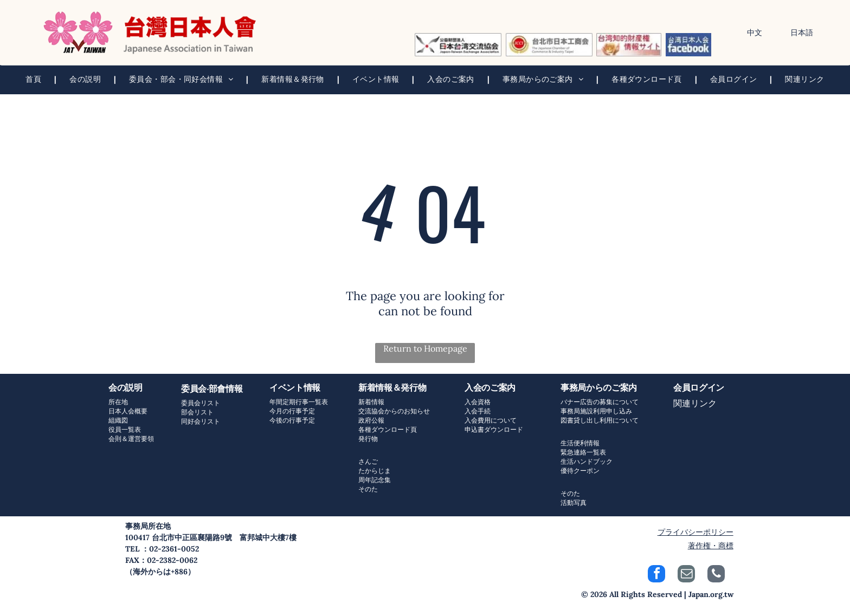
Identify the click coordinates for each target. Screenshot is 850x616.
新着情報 (371, 402)
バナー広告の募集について (600, 402)
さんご (368, 461)
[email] (686, 575)
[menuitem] (34, 79)
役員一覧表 (125, 429)
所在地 (118, 402)
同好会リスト (201, 421)
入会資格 (478, 402)
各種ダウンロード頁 (388, 429)
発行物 (368, 439)
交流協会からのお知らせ (394, 411)
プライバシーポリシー (696, 532)
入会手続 (478, 411)
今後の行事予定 (292, 420)
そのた (368, 489)
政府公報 (371, 420)
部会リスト (197, 412)
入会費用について (491, 420)
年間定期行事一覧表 (299, 402)
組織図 (118, 420)
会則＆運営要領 (131, 439)
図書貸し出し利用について (600, 420)
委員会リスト (201, 403)
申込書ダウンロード (494, 429)
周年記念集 (375, 480)
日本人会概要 (128, 411)
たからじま (375, 471)
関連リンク (695, 403)
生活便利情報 (580, 443)
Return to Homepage (425, 348)
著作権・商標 (711, 546)
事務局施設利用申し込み (596, 411)
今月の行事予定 (292, 411)
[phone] (716, 575)
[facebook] (656, 575)
